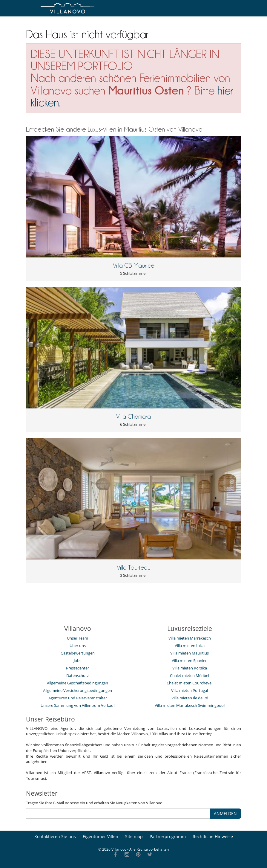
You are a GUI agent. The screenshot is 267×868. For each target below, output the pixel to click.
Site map (134, 836)
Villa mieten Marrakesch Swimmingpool (190, 705)
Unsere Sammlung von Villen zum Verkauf (78, 705)
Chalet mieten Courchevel (189, 683)
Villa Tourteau (134, 568)
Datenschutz (78, 675)
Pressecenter (78, 668)
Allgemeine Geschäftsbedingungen (78, 683)
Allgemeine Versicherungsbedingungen (78, 690)
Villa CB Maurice (134, 266)
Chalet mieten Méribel (189, 675)
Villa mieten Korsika (190, 668)
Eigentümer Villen (100, 836)
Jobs (78, 660)
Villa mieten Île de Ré (190, 698)
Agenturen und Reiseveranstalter (78, 698)
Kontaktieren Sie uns (55, 836)
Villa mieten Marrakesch (190, 638)
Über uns (78, 646)
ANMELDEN (225, 813)
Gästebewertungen (78, 653)
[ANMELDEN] (118, 814)
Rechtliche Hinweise (213, 836)
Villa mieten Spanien (190, 660)
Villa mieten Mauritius (189, 653)
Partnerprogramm (168, 836)
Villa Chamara (133, 417)
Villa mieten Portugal (189, 690)
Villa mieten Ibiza (190, 646)
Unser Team (78, 638)
